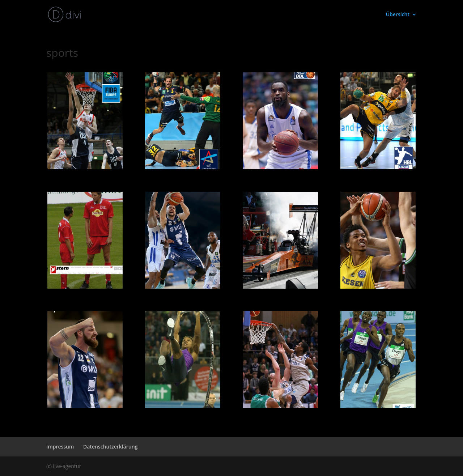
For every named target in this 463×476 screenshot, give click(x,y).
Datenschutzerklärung (110, 447)
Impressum (60, 447)
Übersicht (398, 15)
